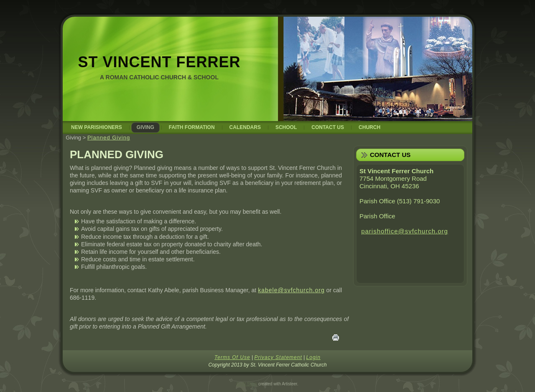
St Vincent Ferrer (159, 62)
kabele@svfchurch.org (291, 290)
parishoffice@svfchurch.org (405, 231)
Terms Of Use (232, 357)
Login (313, 357)
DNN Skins (247, 384)
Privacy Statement (278, 357)
